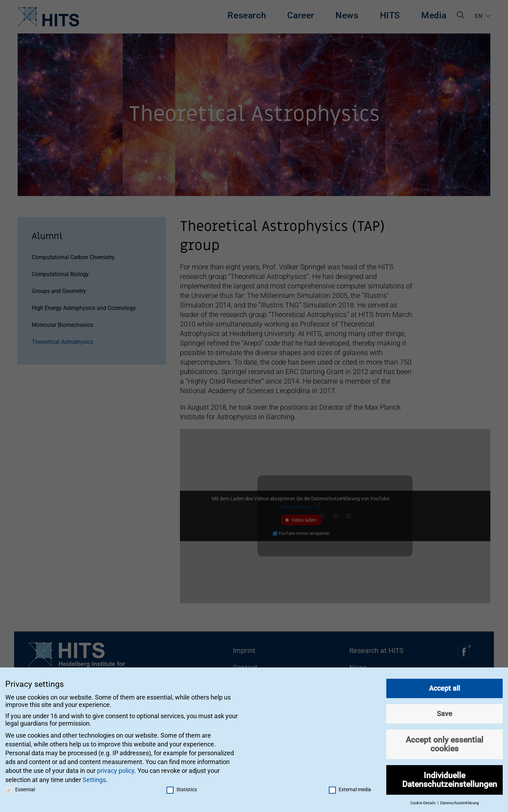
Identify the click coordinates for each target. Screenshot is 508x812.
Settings (94, 777)
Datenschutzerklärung (459, 800)
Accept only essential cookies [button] (445, 741)
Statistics (182, 786)
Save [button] (445, 711)
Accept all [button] (445, 685)
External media (350, 786)
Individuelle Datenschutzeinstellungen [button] (450, 777)
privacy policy (116, 768)
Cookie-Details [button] (424, 800)
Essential (20, 786)
